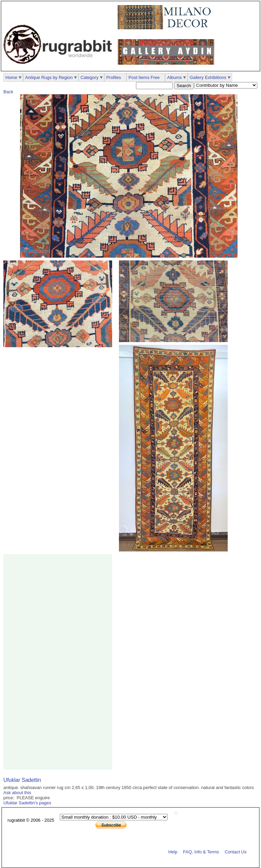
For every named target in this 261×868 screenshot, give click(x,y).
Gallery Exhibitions (208, 77)
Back (8, 92)
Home (11, 77)
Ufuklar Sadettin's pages (27, 803)
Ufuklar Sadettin (22, 780)
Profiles (114, 77)
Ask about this (17, 793)
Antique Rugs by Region (49, 77)
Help (173, 851)
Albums (175, 77)
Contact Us (236, 851)
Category (90, 77)
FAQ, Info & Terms (201, 851)
